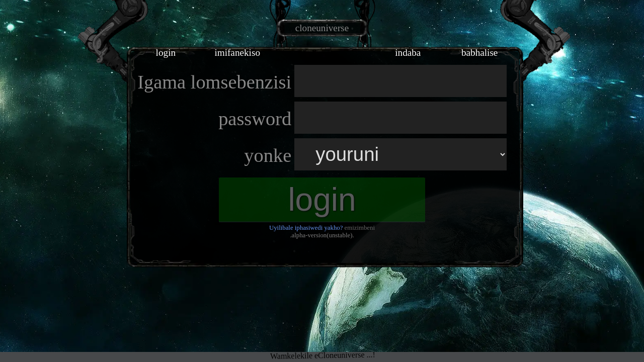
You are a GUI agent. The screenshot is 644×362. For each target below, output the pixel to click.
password (255, 119)
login (166, 53)
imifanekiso (237, 53)
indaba (408, 53)
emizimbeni (360, 228)
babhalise (479, 53)
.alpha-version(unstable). (322, 235)
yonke (268, 155)
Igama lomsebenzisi (214, 82)
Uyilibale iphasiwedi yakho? (306, 228)
